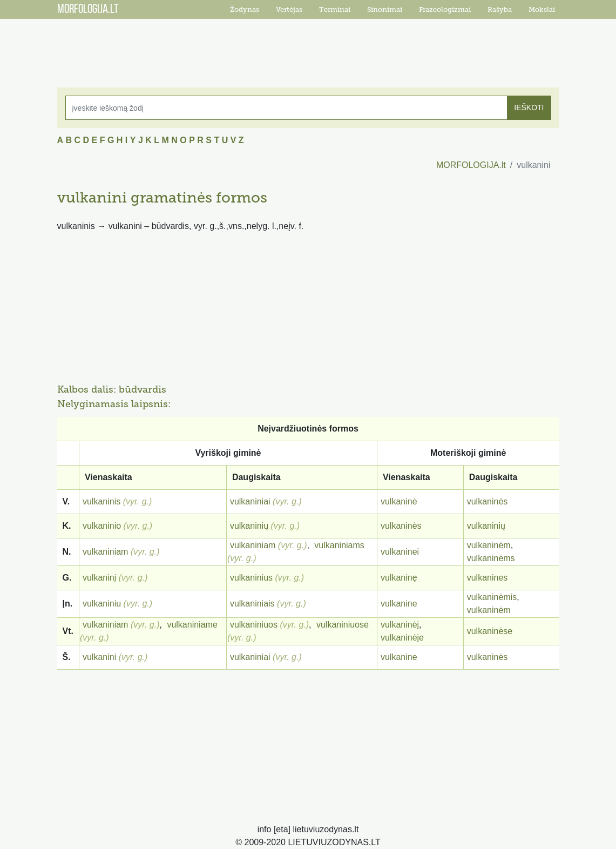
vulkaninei (400, 552)
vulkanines (488, 578)
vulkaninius (251, 578)
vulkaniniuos (254, 625)
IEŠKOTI (529, 107)
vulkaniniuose (343, 625)
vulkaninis (101, 501)
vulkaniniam (105, 552)
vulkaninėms (491, 558)
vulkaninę (399, 578)
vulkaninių (249, 526)
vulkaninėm (489, 545)
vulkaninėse (490, 631)
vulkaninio (102, 526)
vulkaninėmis (492, 597)
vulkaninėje (402, 638)
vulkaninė (399, 501)
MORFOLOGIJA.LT (88, 10)
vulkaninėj (400, 625)
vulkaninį (99, 578)
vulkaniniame (192, 625)
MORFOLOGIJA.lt (471, 165)
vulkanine (399, 604)
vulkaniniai (250, 501)
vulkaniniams (339, 545)
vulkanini (99, 657)
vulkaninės (488, 501)
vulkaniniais (252, 604)
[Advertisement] (308, 46)
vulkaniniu (102, 604)
